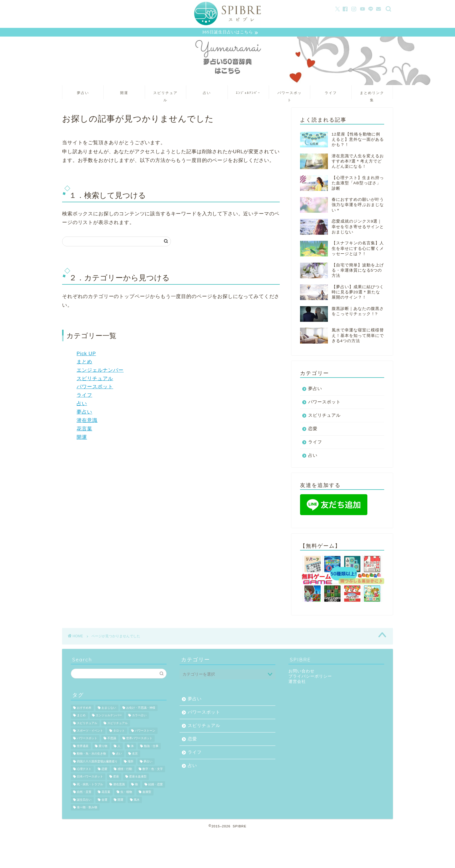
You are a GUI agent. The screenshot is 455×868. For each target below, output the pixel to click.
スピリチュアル (165, 95)
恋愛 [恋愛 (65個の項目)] (104, 770)
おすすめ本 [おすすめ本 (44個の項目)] (84, 709)
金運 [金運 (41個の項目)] (104, 801)
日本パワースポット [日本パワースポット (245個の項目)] (90, 778)
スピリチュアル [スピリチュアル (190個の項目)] (118, 724)
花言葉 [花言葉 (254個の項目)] (106, 793)
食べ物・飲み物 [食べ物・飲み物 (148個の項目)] (87, 808)
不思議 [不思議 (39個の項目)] (112, 739)
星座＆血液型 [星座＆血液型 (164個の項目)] (138, 778)
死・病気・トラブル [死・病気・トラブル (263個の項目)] (90, 785)
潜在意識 (87, 421)
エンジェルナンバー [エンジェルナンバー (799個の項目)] (109, 716)
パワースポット (290, 95)
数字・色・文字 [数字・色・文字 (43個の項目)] (153, 770)
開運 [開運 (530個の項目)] (120, 801)
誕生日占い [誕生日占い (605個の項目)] (84, 801)
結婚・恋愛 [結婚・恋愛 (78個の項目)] (156, 785)
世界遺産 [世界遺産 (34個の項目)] (83, 747)
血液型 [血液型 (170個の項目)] (147, 793)
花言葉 (84, 430)
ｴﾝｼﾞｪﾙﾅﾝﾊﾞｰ (248, 93)
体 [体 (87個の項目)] (132, 747)
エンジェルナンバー (100, 371)
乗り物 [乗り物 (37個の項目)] (103, 747)
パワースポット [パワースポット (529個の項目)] (87, 739)
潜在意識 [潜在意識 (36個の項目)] (119, 785)
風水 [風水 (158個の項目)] (137, 801)
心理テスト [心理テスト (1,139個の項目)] (84, 770)
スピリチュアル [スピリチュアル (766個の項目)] (87, 724)
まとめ (84, 363)
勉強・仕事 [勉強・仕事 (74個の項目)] (151, 747)
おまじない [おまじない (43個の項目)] (109, 709)
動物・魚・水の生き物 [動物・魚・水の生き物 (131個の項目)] (91, 754)
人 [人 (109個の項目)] (119, 747)
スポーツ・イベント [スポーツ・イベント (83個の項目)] (90, 731)
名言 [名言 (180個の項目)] (135, 754)
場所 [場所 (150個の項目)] (131, 762)
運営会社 (297, 682)
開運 (124, 93)
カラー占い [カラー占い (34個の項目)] (139, 716)
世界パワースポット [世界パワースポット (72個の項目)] (139, 739)
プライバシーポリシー (310, 677)
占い (207, 93)
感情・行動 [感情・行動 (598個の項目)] (125, 770)
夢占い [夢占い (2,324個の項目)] (148, 762)
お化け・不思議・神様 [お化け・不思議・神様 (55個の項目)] (141, 709)
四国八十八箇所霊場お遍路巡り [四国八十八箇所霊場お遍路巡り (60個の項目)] (97, 762)
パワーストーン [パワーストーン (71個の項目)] (145, 731)
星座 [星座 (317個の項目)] (116, 778)
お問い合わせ (301, 672)
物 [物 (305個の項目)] (136, 785)
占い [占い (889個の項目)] (119, 754)
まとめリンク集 (372, 95)
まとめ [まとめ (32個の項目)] (81, 716)
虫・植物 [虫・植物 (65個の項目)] (126, 793)
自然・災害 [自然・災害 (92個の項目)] (84, 793)
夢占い (83, 93)
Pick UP (86, 354)
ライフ (331, 93)
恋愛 (313, 429)
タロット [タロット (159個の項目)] (119, 731)
